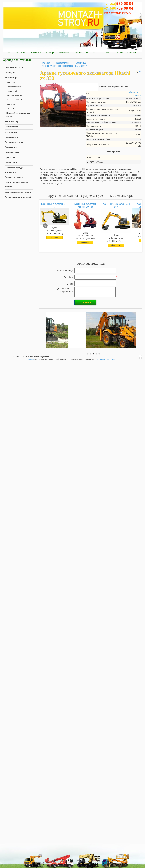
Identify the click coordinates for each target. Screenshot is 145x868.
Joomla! (31, 359)
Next (136, 226)
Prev (45, 226)
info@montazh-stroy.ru (118, 13)
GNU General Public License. (106, 359)
